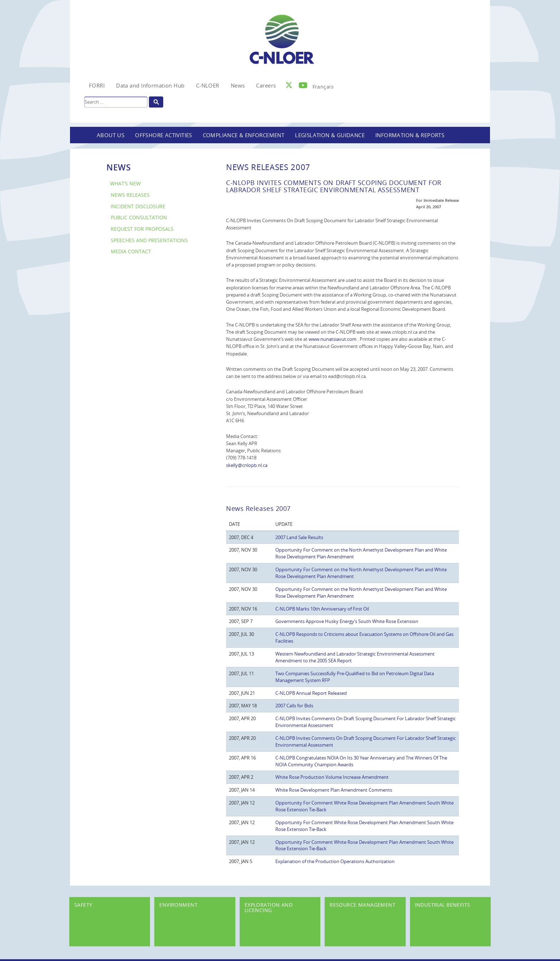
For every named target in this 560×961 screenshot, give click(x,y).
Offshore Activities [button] (164, 135)
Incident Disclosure (138, 206)
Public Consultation (139, 217)
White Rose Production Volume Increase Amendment (332, 777)
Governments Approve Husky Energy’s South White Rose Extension (347, 621)
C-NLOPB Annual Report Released (311, 693)
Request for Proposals (142, 229)
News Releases (130, 195)
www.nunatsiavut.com (333, 339)
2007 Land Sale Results (299, 537)
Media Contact (131, 251)
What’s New (125, 183)
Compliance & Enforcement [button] (244, 135)
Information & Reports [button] (410, 135)
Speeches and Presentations (149, 240)
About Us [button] (111, 135)
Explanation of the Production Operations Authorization (335, 861)
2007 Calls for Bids (294, 706)
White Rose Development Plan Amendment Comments (334, 790)
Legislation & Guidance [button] (330, 135)
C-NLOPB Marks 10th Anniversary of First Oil (322, 609)
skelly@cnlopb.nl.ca (247, 465)
